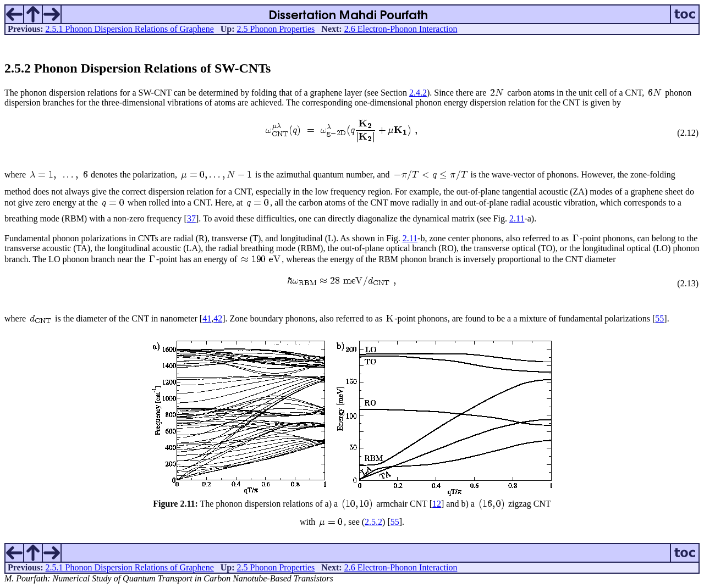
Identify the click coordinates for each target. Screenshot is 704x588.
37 (191, 218)
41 (207, 318)
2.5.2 (373, 521)
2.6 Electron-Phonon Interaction (401, 29)
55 (659, 318)
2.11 (517, 218)
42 (218, 318)
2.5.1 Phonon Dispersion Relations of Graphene (130, 29)
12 (437, 504)
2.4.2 (418, 93)
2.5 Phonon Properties (276, 29)
